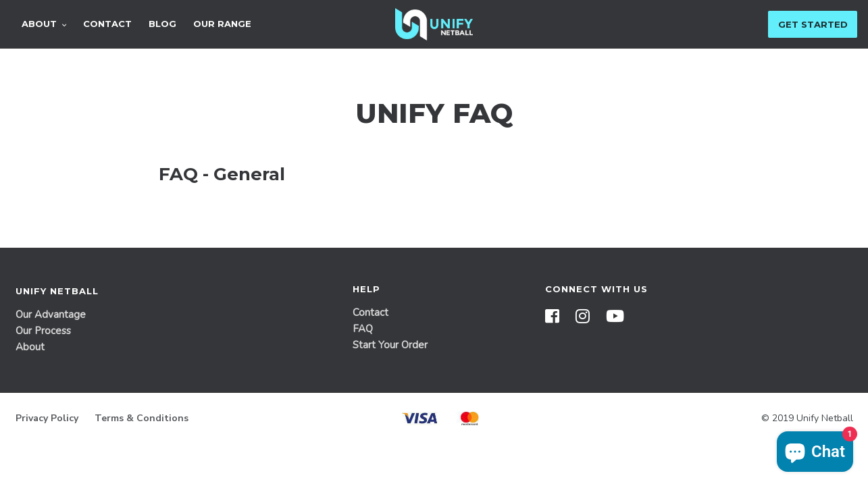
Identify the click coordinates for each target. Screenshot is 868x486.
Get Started (813, 24)
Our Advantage (51, 315)
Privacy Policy (47, 418)
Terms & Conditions (142, 418)
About (30, 347)
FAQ (363, 329)
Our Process (43, 331)
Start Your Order (390, 345)
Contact (371, 313)
